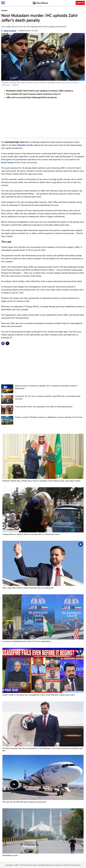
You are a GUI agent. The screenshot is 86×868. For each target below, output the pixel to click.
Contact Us (58, 865)
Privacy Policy (76, 865)
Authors (67, 865)
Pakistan (4, 10)
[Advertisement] (43, 118)
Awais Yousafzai (10, 31)
